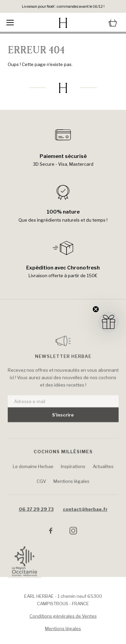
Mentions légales (71, 489)
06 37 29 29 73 (36, 517)
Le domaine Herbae (33, 474)
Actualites (103, 474)
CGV (41, 489)
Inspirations (73, 474)
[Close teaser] (96, 309)
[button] (109, 322)
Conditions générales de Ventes (63, 618)
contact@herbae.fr (85, 517)
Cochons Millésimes (63, 459)
